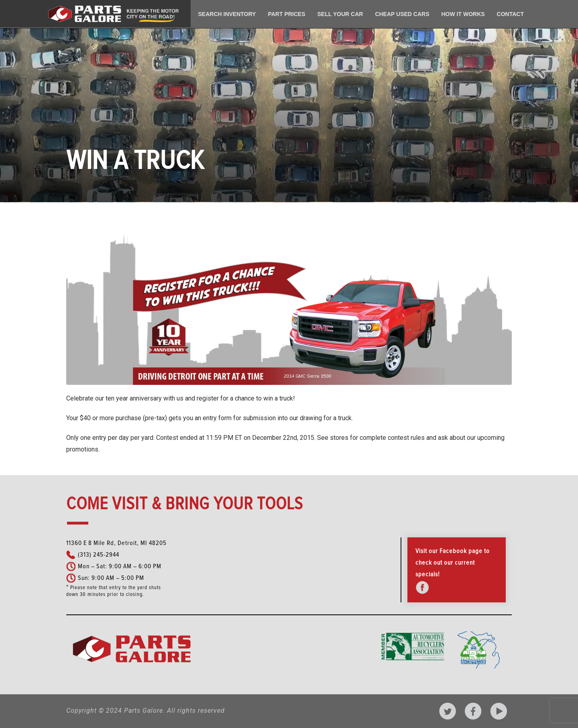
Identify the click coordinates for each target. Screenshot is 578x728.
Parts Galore (143, 711)
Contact (510, 14)
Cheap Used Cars (402, 14)
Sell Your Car (340, 14)
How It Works (463, 14)
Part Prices (286, 14)
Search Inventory (227, 14)
